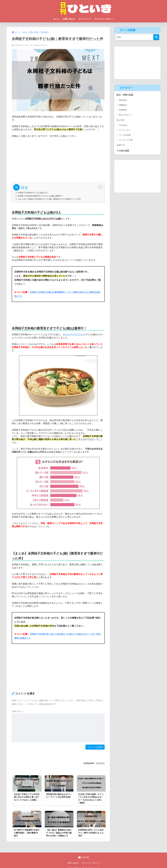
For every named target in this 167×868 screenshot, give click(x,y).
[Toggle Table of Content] (99, 187)
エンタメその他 (126, 140)
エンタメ (121, 120)
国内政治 (100, 763)
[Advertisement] (58, 159)
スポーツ (121, 145)
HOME (83, 855)
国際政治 (123, 105)
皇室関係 (123, 110)
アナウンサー (125, 131)
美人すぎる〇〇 (126, 115)
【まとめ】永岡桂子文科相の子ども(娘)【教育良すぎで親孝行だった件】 (50, 199)
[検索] (156, 37)
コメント (18, 711)
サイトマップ (85, 19)
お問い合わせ (69, 19)
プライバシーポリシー (104, 19)
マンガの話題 (125, 135)
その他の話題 (123, 151)
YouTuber (123, 126)
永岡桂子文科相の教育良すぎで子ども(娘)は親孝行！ (41, 196)
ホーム (56, 19)
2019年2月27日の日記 (74, 335)
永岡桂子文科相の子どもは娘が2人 (33, 193)
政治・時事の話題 (125, 95)
